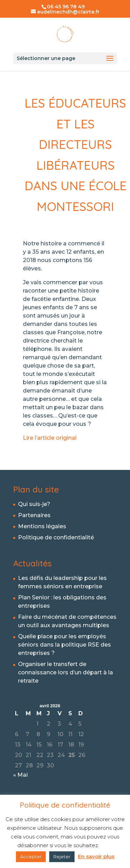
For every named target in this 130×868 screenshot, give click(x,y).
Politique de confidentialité (56, 537)
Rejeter (62, 857)
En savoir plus (96, 856)
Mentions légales (42, 526)
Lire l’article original (50, 438)
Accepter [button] (31, 857)
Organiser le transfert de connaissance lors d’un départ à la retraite (66, 672)
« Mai (20, 775)
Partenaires (34, 515)
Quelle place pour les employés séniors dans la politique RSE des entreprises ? (64, 645)
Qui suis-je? (34, 504)
